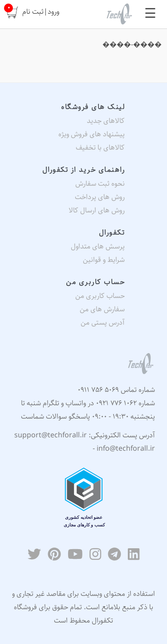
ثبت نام (33, 12)
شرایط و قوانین (104, 260)
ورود (53, 12)
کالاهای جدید (106, 121)
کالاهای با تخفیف (100, 148)
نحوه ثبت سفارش (100, 184)
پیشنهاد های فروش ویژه (92, 134)
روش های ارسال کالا (97, 210)
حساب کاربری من (100, 296)
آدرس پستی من (103, 323)
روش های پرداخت (100, 197)
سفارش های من (102, 309)
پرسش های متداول (98, 247)
